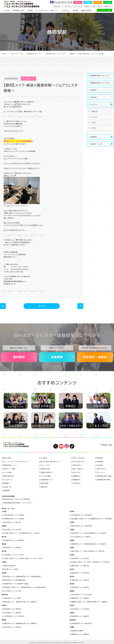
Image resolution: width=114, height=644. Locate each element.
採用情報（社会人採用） (105, 476)
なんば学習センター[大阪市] (81, 537)
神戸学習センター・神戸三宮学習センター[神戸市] (88, 551)
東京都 (4, 573)
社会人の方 (77, 472)
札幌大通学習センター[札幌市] (14, 515)
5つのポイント (66, 10)
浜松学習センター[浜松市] (12, 627)
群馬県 (4, 544)
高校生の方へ (58, 6)
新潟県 (4, 605)
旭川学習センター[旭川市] (12, 522)
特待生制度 (45, 483)
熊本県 (72, 605)
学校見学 (98, 2)
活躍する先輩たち (87, 10)
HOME (4, 54)
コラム (94, 122)
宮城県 (4, 526)
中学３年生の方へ (79, 462)
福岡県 (72, 591)
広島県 (72, 555)
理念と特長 (7, 458)
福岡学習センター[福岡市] (80, 598)
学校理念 (76, 10)
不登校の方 (77, 483)
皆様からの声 (45, 469)
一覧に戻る (42, 306)
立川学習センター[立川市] (12, 591)
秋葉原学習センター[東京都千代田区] (16, 584)
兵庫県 (72, 548)
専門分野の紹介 (9, 476)
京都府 (72, 540)
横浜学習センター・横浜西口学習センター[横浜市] (20, 602)
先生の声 (94, 97)
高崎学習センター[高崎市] (12, 548)
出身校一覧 (7, 487)
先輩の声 (94, 90)
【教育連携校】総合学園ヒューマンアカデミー (18, 503)
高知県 (72, 584)
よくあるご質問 (46, 476)
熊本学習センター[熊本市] (80, 609)
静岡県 (4, 620)
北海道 (4, 511)
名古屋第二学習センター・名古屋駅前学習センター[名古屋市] (92, 519)
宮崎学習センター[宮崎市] (80, 616)
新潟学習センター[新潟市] (12, 609)
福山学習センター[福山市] (80, 566)
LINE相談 (108, 2)
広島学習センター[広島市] (80, 558)
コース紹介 (7, 10)
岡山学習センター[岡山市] (80, 573)
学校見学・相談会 (95, 357)
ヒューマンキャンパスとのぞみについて (16, 462)
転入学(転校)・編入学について (51, 462)
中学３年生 (68, 6)
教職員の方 (108, 6)
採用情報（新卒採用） (104, 480)
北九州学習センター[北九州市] (82, 594)
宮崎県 (72, 613)
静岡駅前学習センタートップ (100, 76)
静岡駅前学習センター (34, 54)
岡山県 (72, 569)
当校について (54, 10)
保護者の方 (88, 6)
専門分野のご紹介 (19, 10)
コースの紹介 (8, 472)
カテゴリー (94, 104)
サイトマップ (101, 472)
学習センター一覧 (17, 54)
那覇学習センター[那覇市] (80, 634)
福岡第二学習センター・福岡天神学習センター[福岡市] (90, 602)
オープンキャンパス (42, 10)
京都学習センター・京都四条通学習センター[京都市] (89, 544)
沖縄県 (72, 627)
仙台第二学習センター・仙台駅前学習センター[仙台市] (22, 533)
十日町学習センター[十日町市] (14, 616)
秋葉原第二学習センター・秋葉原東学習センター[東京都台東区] (25, 587)
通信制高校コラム (47, 480)
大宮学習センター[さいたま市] (14, 555)
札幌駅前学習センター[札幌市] (14, 519)
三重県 (72, 522)
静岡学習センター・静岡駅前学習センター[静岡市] (20, 623)
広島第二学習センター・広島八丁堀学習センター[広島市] (90, 562)
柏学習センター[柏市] (11, 569)
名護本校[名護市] (77, 631)
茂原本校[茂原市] (10, 566)
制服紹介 (7, 483)
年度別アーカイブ (96, 144)
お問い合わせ (101, 469)
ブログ (94, 128)
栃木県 (4, 537)
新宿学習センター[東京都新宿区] (15, 580)
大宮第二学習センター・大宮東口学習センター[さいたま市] (23, 558)
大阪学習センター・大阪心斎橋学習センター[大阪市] (89, 533)
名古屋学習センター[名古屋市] (82, 515)
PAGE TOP (107, 445)
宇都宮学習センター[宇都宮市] (14, 540)
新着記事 (94, 137)
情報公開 (44, 487)
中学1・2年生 (78, 6)
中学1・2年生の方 (79, 458)
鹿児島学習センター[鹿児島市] (82, 623)
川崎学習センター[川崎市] (12, 598)
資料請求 (78, 2)
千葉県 (4, 562)
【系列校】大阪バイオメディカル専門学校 (17, 499)
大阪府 (72, 529)
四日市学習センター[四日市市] (82, 526)
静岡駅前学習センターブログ (56, 54)
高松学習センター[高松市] (80, 580)
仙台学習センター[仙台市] (12, 529)
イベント (94, 117)
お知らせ (94, 111)
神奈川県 (5, 594)
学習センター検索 (105, 10)
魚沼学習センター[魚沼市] (12, 613)
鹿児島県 (73, 620)
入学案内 (30, 10)
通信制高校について (10, 465)
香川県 (72, 576)
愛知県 (72, 511)
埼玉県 (4, 551)
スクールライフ (46, 465)
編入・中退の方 (98, 6)
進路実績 (7, 490)
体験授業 (88, 2)
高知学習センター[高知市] (80, 587)
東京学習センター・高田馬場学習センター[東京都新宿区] (22, 576)
